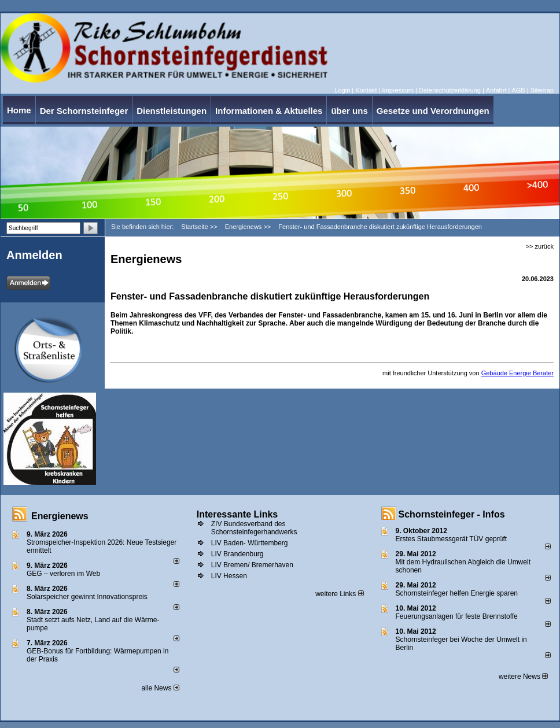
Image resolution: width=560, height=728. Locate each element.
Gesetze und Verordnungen (433, 111)
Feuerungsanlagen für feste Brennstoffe (457, 616)
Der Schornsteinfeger (84, 111)
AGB (518, 90)
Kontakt (366, 90)
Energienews (60, 516)
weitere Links (339, 594)
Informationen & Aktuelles (269, 111)
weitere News (523, 677)
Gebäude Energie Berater (517, 373)
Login (342, 90)
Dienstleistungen (172, 111)
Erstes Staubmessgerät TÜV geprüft (452, 539)
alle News (160, 688)
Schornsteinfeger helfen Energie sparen (457, 593)
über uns (349, 111)
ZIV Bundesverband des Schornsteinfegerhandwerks (254, 528)
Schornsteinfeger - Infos (452, 514)
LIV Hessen (229, 576)
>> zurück (540, 246)
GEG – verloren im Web (63, 574)
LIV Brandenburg (237, 554)
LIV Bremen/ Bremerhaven (252, 565)
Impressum (398, 90)
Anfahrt (496, 90)
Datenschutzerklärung (450, 90)
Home (19, 110)
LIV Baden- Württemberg (250, 543)
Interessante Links (237, 514)
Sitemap (542, 90)
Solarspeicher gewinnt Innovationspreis (87, 597)
